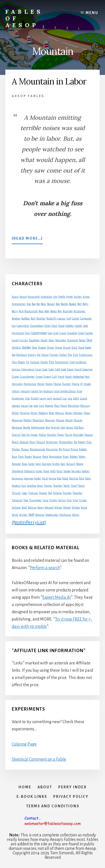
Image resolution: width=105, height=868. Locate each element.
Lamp (43, 398)
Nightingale (38, 428)
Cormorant (18, 333)
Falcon (45, 355)
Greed (39, 377)
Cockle (78, 326)
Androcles (46, 297)
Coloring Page (24, 744)
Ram (21, 457)
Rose (25, 464)
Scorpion (47, 464)
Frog (72, 362)
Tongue (43, 493)
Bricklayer (80, 311)
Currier (24, 340)
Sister (39, 471)
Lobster (16, 406)
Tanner (48, 486)
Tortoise (57, 493)
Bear (44, 304)
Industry (25, 391)
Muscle (78, 420)
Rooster (16, 464)
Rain (15, 457)
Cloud (61, 326)
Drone (59, 348)
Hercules (17, 384)
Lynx (41, 406)
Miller (15, 413)
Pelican (41, 442)
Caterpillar (23, 326)
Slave (46, 471)
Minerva (25, 413)
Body (47, 311)
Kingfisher (18, 398)
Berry (15, 311)
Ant (55, 297)
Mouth (69, 420)
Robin (82, 457)
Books (54, 311)
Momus (60, 413)
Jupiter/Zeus (68, 391)
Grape (15, 377)
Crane (63, 333)
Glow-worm (28, 369)
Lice (70, 398)
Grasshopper (27, 377)
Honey (49, 384)
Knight (35, 398)
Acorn (15, 297)
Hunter (66, 384)
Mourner (50, 420)
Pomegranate (37, 449)
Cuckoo (89, 333)
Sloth (53, 471)
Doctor (82, 340)
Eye (39, 355)
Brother (16, 319)
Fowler (44, 362)
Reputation (55, 457)
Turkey (53, 500)
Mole (52, 413)
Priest (66, 449)
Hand (61, 377)
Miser (34, 413)
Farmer (54, 355)
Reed (45, 457)
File (70, 355)
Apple (69, 297)
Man (57, 406)
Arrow (86, 297)
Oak (63, 428)
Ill (81, 384)
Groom (47, 377)
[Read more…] (27, 240)
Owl (24, 435)
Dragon (42, 348)
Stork (88, 478)
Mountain (38, 420)
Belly (85, 304)
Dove (35, 348)
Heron (41, 384)
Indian (16, 391)
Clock (54, 326)
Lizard (83, 398)
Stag (59, 478)
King (79, 391)
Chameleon (37, 326)
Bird (21, 311)
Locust (25, 406)
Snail (60, 471)
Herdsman (30, 384)
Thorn (81, 486)
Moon (87, 413)
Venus (62, 500)
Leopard (57, 398)
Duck (74, 348)
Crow (81, 333)
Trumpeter (35, 500)
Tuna (46, 500)
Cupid (15, 340)
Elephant (22, 355)
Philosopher (66, 442)
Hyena (75, 384)
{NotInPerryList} (29, 522)
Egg (14, 355)
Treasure (17, 500)
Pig (75, 442)
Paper (61, 435)
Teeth (66, 486)
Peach (15, 442)
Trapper (67, 493)
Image (87, 384)
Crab (56, 333)
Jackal (35, 391)
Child (47, 326)
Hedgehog (78, 377)
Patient (88, 435)
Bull (33, 319)
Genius (16, 369)
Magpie (49, 406)
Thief (74, 486)
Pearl (32, 442)
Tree (26, 500)
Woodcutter (52, 515)
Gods (51, 369)
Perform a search (45, 568)
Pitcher (16, 449)
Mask (64, 406)
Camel (75, 319)
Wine (15, 515)
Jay (41, 391)
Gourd (78, 369)
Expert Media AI (57, 597)
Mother (27, 420)
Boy (60, 311)
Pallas (43, 435)
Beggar (73, 304)
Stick (82, 478)
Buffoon (26, 319)
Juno (57, 391)
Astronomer (19, 304)
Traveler (77, 493)
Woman (40, 515)
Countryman (39, 333)
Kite (28, 398)
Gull (54, 377)
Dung (81, 348)
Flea (14, 362)
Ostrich (16, 435)
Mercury (85, 406)
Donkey (26, 347)
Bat (38, 304)
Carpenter (86, 319)
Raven (28, 457)
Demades (61, 340)
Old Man (79, 428)
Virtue (83, 500)
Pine (89, 442)
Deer (51, 340)
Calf (69, 319)
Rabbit (83, 449)
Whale (58, 508)
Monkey (78, 413)
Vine (75, 500)
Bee (58, 304)
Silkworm (30, 471)
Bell (80, 304)
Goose (70, 369)
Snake (67, 471)
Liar (65, 398)
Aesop (23, 297)
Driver (51, 348)
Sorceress (17, 478)
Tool (50, 493)
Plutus (25, 449)
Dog (89, 340)
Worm (76, 515)
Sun (24, 486)
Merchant (73, 406)
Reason (37, 457)
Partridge (78, 435)
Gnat (38, 369)
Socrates (76, 471)
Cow (50, 333)
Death (44, 340)
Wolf (31, 515)
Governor (88, 369)
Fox (52, 362)
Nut (48, 428)
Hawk (68, 377)
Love (36, 406)
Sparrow (28, 478)
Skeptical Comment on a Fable (39, 759)
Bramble (68, 311)
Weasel (49, 508)
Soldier (86, 471)
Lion (76, 398)
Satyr (38, 464)
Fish (75, 355)
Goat (45, 369)
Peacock (24, 442)
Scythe (56, 464)
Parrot (68, 435)
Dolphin (16, 348)
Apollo (62, 297)
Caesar (61, 319)
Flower (21, 362)
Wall (24, 508)
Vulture (16, 508)
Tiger (25, 493)
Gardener (81, 362)
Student (16, 486)
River (66, 457)
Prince (74, 449)
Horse (57, 384)
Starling (74, 478)
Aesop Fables (28, 96)
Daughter (34, 340)
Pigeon (82, 442)
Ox (28, 435)
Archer (78, 297)
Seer (63, 464)
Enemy (32, 355)
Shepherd (17, 471)
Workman (65, 515)
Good (63, 369)
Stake (65, 478)
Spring (52, 478)
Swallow (32, 486)
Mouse (60, 420)
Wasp (40, 508)
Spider (38, 478)
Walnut (32, 508)
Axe (29, 304)
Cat (14, 326)
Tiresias (33, 493)
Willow (76, 508)
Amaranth (34, 297)
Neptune (17, 428)
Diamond (73, 340)
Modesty (43, 413)
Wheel (67, 508)
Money (69, 413)
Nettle (27, 428)
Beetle (64, 304)
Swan (40, 486)
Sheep (80, 464)
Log (31, 406)
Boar (41, 311)
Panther (52, 435)
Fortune (35, 362)
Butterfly (52, 319)
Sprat (45, 478)
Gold (57, 369)
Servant (71, 464)
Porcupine (52, 449)
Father (63, 355)
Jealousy (48, 391)
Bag (34, 304)
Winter (23, 515)
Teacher (58, 486)
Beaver (51, 304)
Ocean (69, 428)
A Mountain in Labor (49, 81)
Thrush (16, 493)
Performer (52, 442)
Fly (28, 362)
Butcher (41, 319)
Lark (49, 398)
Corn (28, 333)
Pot (60, 449)
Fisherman (86, 355)
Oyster (34, 435)
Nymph (55, 428)
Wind (84, 508)
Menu (92, 13)
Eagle (88, 347)
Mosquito (17, 420)
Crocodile (72, 333)
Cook (85, 326)
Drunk (67, 348)
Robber (74, 457)
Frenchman (62, 362)
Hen (87, 377)
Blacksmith (31, 311)
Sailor (32, 464)
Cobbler (70, 326)
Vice (69, 500)
